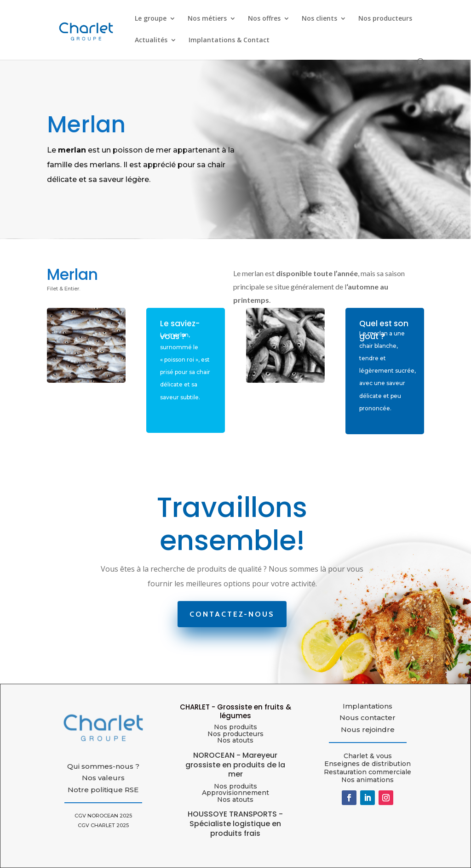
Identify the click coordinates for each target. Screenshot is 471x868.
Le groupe (151, 19)
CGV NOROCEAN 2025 (103, 816)
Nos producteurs (385, 19)
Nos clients (319, 19)
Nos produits (235, 727)
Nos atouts (235, 800)
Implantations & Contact (229, 40)
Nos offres (264, 19)
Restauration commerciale (368, 772)
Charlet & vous (368, 756)
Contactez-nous (232, 614)
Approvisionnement (235, 793)
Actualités (151, 40)
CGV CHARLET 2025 (103, 825)
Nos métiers (207, 19)
